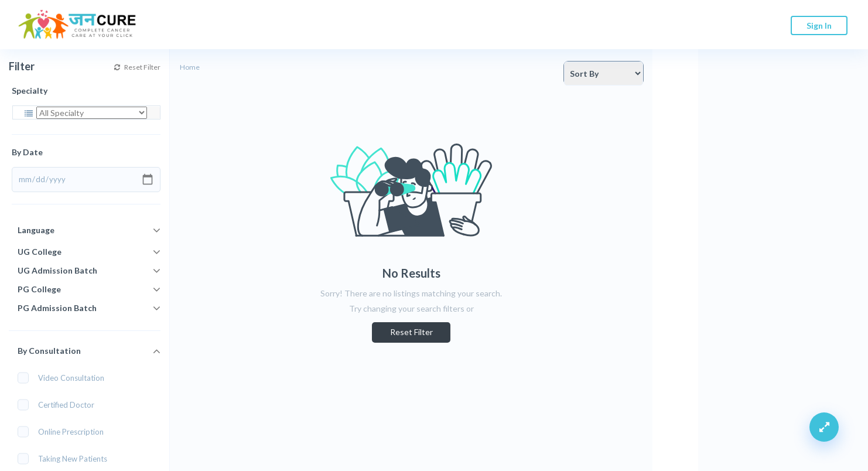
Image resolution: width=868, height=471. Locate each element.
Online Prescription (64, 431)
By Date (27, 152)
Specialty (30, 91)
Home (190, 67)
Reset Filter (137, 67)
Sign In (819, 25)
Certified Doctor (60, 405)
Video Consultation (65, 378)
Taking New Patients (66, 458)
